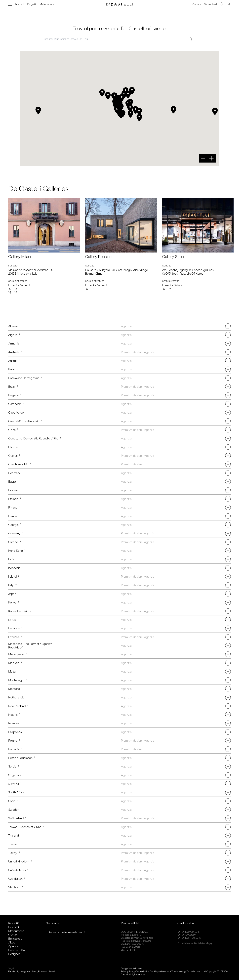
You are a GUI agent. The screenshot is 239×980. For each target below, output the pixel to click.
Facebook (13, 971)
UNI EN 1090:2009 (187, 935)
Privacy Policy (128, 971)
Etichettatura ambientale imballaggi (195, 943)
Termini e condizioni (196, 971)
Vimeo (34, 971)
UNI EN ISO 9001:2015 (189, 932)
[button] (130, 108)
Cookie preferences (159, 971)
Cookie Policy (142, 971)
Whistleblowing (178, 971)
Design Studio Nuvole (132, 968)
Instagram (25, 971)
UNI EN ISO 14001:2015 (189, 938)
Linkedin (52, 971)
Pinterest (42, 971)
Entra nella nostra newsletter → (66, 932)
